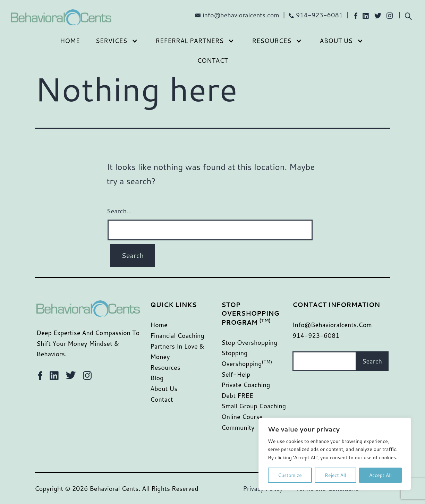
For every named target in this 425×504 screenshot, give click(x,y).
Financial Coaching (177, 335)
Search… (119, 211)
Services (112, 41)
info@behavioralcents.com (241, 15)
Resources (271, 41)
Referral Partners (189, 41)
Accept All (380, 475)
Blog (157, 378)
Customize (290, 475)
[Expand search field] (408, 15)
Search (372, 361)
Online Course (242, 417)
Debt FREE (237, 395)
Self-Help (236, 374)
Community (238, 427)
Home (70, 41)
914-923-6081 (320, 15)
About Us (336, 41)
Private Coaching (246, 385)
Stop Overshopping (249, 342)
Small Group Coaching (254, 406)
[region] (335, 454)
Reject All (335, 475)
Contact (212, 60)
